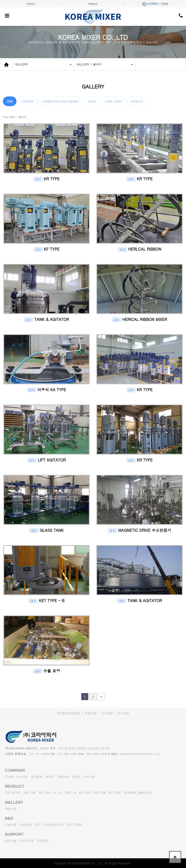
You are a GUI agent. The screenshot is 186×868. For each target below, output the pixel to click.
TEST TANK (74, 824)
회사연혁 (37, 776)
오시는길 (124, 713)
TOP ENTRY (13, 792)
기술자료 (11, 824)
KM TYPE (30, 792)
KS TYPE (100, 792)
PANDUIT (137, 101)
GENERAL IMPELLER (138, 792)
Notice (93, 4)
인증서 (76, 776)
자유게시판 (27, 840)
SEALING (25, 824)
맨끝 (101, 697)
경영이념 (63, 776)
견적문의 (43, 840)
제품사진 (11, 808)
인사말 (9, 776)
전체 (10, 101)
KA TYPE (85, 792)
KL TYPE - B (68, 792)
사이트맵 (107, 713)
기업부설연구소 (54, 824)
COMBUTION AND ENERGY (61, 101)
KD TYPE (115, 792)
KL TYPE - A (48, 792)
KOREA (153, 4)
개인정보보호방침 (68, 713)
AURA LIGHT (113, 101)
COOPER (27, 101)
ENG (165, 4)
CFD (37, 824)
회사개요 (22, 776)
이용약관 (91, 713)
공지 (38, 179)
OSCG (92, 101)
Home (31, 4)
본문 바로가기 (0, 0)
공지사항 (11, 840)
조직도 (50, 776)
